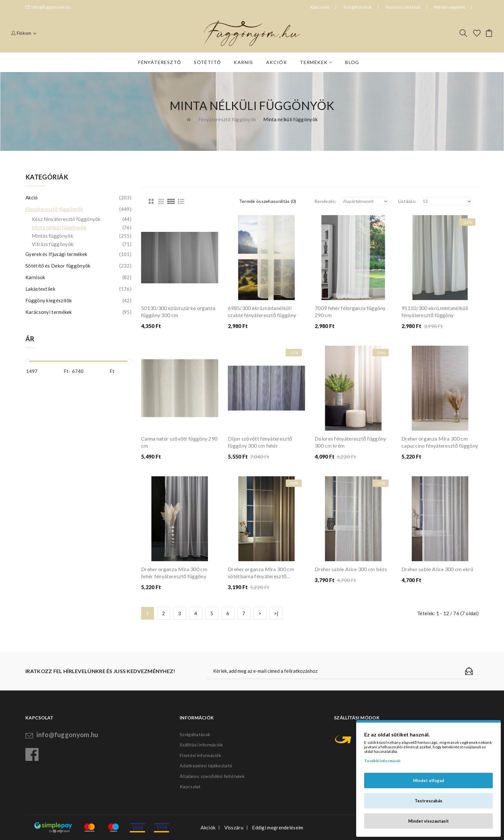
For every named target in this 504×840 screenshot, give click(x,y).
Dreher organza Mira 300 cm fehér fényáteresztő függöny (174, 573)
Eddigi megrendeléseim (278, 827)
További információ (382, 761)
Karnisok (78, 277)
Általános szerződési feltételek (212, 776)
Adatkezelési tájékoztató (206, 766)
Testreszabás (428, 801)
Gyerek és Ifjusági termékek (78, 254)
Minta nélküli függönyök (290, 119)
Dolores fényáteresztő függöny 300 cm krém (351, 442)
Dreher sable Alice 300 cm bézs (351, 569)
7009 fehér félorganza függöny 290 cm (350, 311)
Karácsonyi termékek (78, 312)
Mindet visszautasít (428, 821)
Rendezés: (325, 201)
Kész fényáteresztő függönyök (82, 219)
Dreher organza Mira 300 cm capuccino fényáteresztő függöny (440, 442)
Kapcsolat (190, 786)
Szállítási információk (201, 745)
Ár (30, 339)
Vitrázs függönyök (82, 244)
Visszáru (234, 827)
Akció (78, 197)
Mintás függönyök (82, 236)
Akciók (208, 827)
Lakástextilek (78, 289)
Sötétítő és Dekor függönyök (78, 266)
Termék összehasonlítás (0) (268, 201)
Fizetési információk (200, 755)
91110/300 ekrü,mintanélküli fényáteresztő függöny (435, 311)
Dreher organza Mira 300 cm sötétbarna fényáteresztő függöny (261, 573)
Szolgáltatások (358, 7)
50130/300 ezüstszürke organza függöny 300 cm (178, 311)
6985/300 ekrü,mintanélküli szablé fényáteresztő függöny (262, 311)
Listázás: (407, 201)
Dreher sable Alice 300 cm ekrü (437, 569)
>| (276, 613)
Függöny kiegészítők (78, 300)
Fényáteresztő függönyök (227, 119)
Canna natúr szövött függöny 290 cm (179, 442)
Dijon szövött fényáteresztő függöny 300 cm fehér (260, 442)
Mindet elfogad (429, 781)
